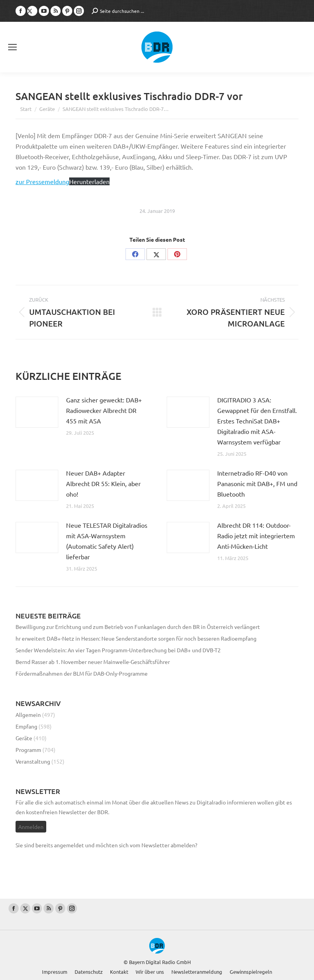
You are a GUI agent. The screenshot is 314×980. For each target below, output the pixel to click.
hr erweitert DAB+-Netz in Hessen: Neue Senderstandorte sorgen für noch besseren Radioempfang (136, 638)
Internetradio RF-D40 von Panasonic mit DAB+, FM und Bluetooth (257, 483)
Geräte (24, 738)
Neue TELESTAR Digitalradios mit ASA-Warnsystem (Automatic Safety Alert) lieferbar (107, 541)
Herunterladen (89, 181)
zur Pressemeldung (42, 181)
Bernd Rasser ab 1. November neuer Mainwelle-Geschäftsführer (93, 662)
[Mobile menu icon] (12, 47)
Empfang (26, 726)
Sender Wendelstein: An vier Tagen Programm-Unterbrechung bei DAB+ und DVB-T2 (118, 650)
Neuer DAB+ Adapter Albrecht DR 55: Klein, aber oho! (103, 483)
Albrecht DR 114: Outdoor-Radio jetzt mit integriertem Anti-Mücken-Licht (256, 536)
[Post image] (37, 412)
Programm (28, 750)
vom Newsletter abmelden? (164, 845)
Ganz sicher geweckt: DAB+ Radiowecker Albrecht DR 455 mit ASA (104, 410)
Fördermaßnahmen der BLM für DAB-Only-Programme (82, 673)
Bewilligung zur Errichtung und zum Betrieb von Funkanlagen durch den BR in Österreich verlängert (138, 627)
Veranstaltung (33, 761)
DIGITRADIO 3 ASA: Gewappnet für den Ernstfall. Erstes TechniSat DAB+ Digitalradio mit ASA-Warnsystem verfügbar (257, 421)
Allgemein (28, 715)
